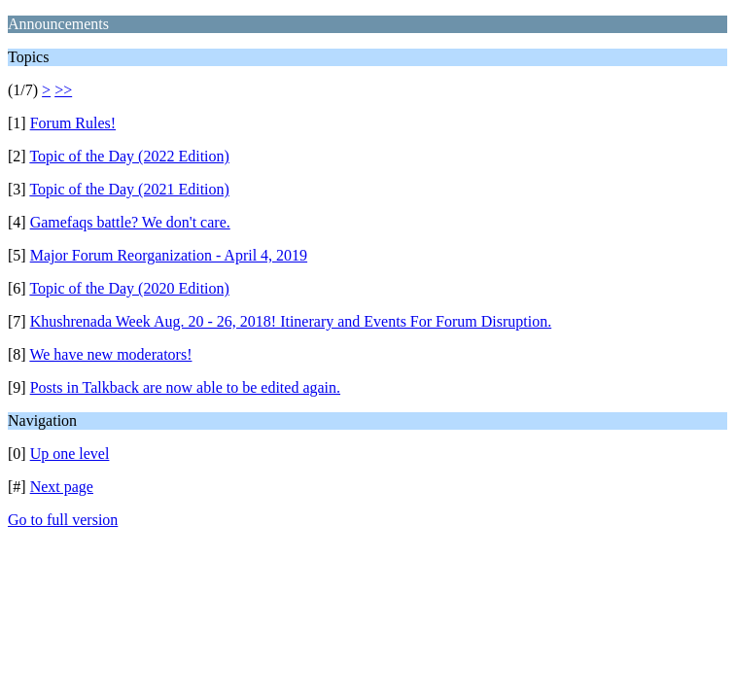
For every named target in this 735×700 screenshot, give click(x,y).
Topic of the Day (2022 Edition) (129, 156)
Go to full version (63, 520)
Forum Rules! (73, 123)
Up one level (70, 454)
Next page (62, 487)
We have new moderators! (110, 354)
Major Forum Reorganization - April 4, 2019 (169, 255)
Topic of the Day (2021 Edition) (129, 189)
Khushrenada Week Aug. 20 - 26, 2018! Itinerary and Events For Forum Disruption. (291, 321)
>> (63, 90)
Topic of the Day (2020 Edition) (129, 288)
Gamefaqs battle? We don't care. (130, 222)
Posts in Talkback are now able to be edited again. (185, 387)
